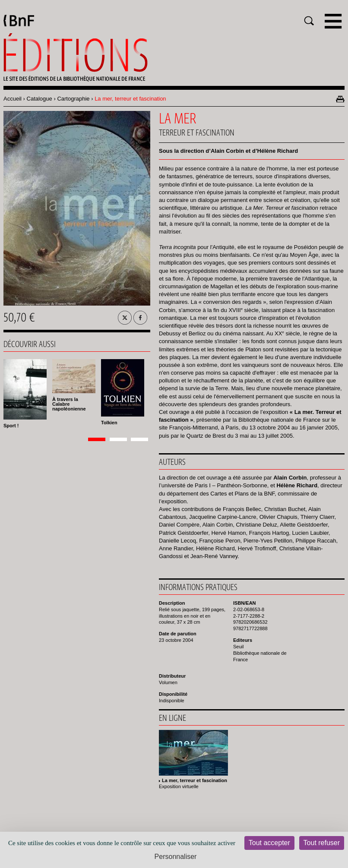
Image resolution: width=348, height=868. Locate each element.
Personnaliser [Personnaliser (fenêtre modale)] (176, 857)
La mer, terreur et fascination (195, 780)
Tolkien (109, 423)
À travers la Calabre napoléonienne (69, 404)
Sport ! (11, 426)
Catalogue (40, 99)
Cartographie (73, 99)
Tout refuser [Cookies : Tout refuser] (322, 843)
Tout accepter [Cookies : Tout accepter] (269, 843)
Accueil (13, 99)
